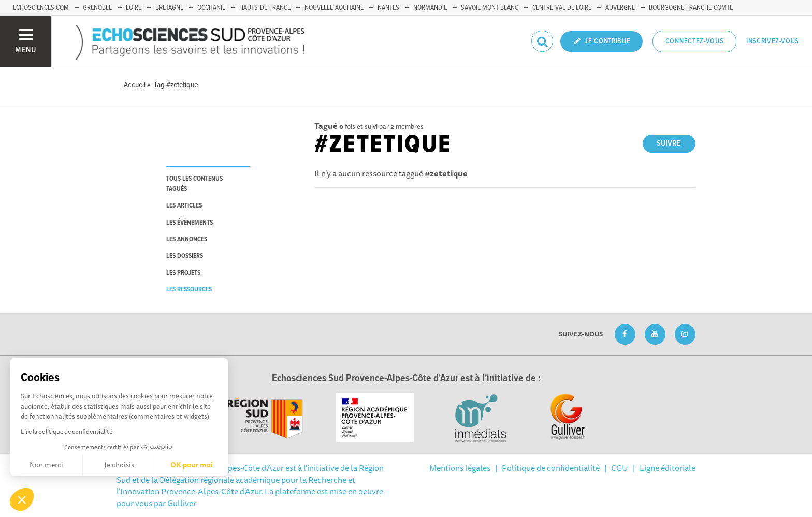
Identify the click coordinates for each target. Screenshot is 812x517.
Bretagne (169, 8)
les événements (190, 223)
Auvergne (620, 8)
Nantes (388, 8)
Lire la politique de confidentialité (67, 431)
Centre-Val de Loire (562, 8)
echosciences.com (41, 8)
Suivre (669, 144)
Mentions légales (460, 468)
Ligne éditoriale (668, 468)
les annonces (187, 239)
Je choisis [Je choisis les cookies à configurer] (119, 465)
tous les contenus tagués (194, 184)
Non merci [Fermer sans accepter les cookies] (46, 465)
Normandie (430, 8)
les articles (184, 206)
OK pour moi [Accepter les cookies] (192, 465)
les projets (183, 273)
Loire (134, 8)
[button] (22, 499)
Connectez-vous (695, 41)
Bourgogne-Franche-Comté (691, 8)
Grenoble (97, 8)
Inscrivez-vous (773, 41)
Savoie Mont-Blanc (490, 8)
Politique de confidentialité (551, 468)
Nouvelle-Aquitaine (334, 8)
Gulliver (182, 503)
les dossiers (185, 256)
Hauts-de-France (265, 8)
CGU (620, 468)
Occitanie (211, 8)
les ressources (189, 290)
